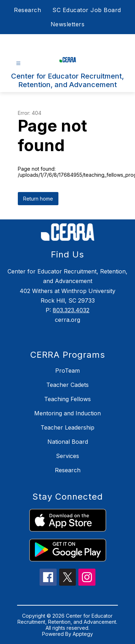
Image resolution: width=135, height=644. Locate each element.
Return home (38, 199)
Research (27, 10)
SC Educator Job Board (87, 10)
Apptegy (83, 634)
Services (67, 456)
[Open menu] (18, 63)
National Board (68, 442)
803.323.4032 (71, 310)
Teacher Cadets (67, 385)
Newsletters (68, 24)
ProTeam (67, 371)
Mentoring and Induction (67, 413)
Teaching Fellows (67, 399)
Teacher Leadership (67, 427)
